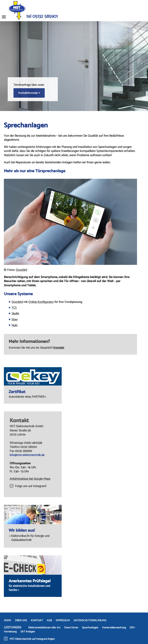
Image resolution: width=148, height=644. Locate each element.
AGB (49, 621)
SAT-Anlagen (28, 632)
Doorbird (21, 270)
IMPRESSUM (63, 621)
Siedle (15, 314)
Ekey (15, 320)
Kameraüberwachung (114, 628)
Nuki (14, 325)
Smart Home (71, 628)
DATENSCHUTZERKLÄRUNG (90, 621)
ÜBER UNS (21, 621)
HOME (7, 621)
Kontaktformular (29, 93)
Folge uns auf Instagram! (28, 486)
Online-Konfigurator (41, 302)
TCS (14, 308)
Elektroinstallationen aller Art (44, 628)
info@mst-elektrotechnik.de (27, 455)
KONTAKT (37, 621)
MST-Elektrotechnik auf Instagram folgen (29, 639)
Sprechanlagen (90, 628)
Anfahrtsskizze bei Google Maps (30, 479)
